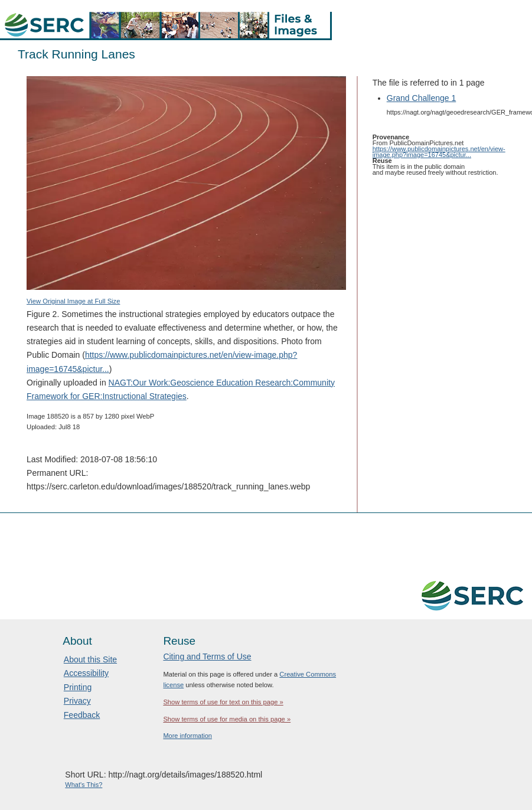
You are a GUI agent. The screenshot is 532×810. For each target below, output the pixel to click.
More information (187, 736)
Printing (78, 687)
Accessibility (86, 673)
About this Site (90, 659)
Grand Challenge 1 (422, 98)
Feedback (82, 715)
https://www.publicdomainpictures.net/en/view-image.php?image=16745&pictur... (439, 152)
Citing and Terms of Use (207, 657)
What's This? (84, 785)
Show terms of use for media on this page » (227, 719)
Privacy (77, 701)
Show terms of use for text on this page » (223, 702)
